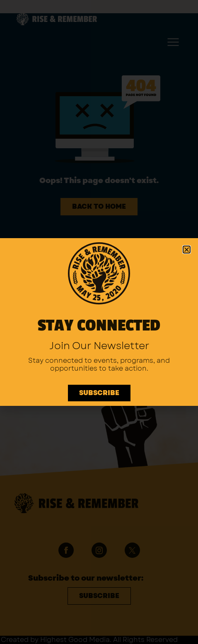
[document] (99, 322)
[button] (187, 250)
